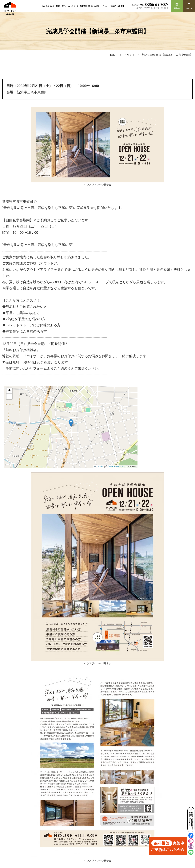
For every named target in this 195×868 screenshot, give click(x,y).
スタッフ (75, 6)
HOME (113, 55)
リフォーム (66, 6)
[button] (71, 423)
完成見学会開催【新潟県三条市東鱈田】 (167, 55)
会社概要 (121, 6)
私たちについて (48, 6)
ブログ (113, 6)
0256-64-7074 (154, 5)
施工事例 (83, 6)
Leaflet (99, 467)
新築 (58, 6)
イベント (105, 6)
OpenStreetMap (116, 467)
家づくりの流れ (94, 6)
